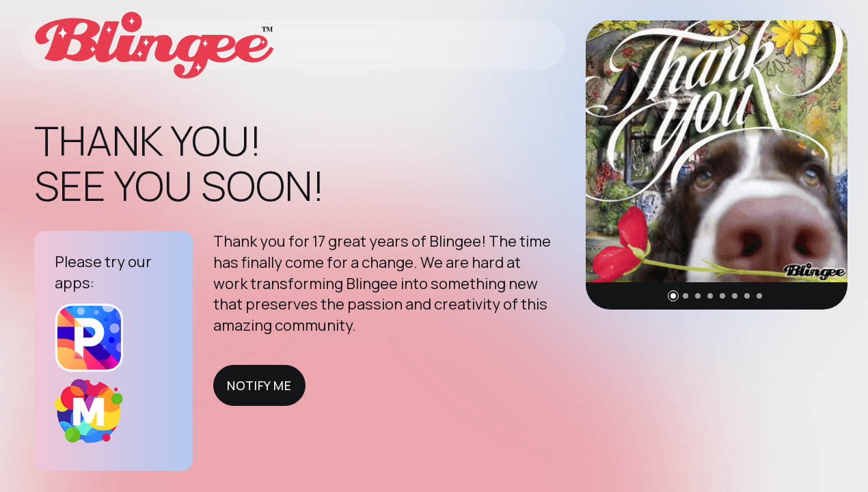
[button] (673, 296)
